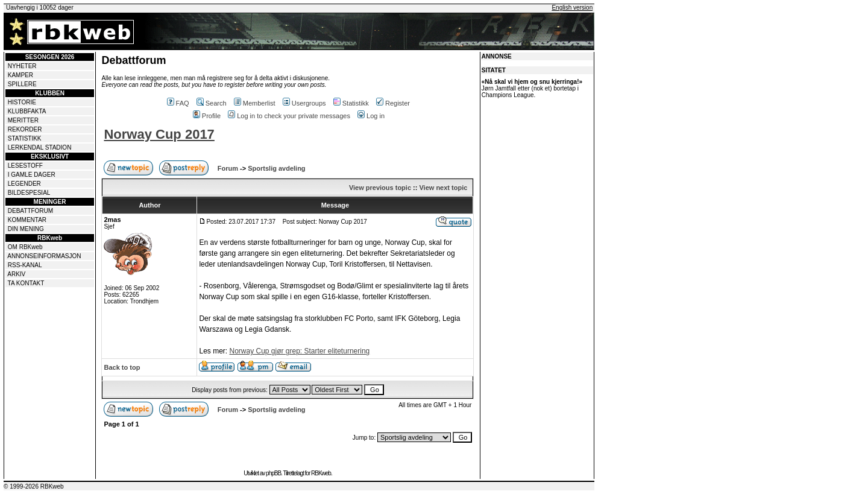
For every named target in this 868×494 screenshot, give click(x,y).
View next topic (443, 188)
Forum (228, 168)
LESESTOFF (25, 166)
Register (393, 103)
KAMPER (20, 75)
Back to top (122, 367)
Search (212, 103)
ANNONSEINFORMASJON (44, 256)
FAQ (178, 103)
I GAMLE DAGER (32, 175)
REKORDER (25, 129)
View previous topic (380, 188)
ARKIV (16, 274)
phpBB (273, 473)
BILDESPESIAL (29, 193)
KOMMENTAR (27, 220)
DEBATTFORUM (30, 211)
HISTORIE (22, 102)
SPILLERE (22, 84)
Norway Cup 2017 (159, 134)
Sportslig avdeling (276, 168)
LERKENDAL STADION (40, 147)
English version (572, 8)
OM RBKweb (25, 247)
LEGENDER (24, 184)
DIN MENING (26, 229)
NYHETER (22, 66)
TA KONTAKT (26, 283)
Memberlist (255, 103)
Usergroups (304, 103)
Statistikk (351, 103)
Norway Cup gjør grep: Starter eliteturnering (299, 351)
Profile (207, 116)
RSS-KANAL (25, 265)
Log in (371, 116)
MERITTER (23, 120)
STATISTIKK (25, 138)
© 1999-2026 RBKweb (34, 486)
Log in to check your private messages (289, 116)
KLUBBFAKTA (27, 111)
